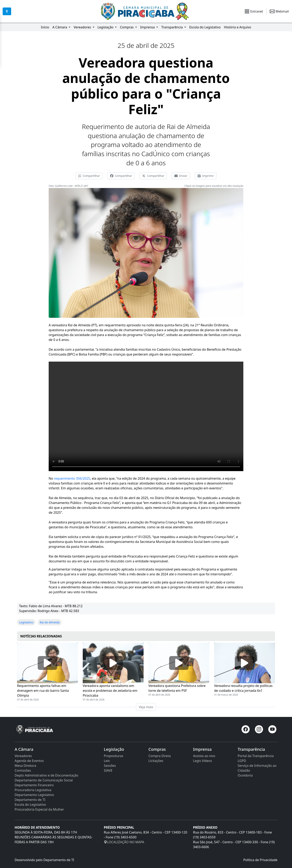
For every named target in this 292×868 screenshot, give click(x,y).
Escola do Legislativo (205, 27)
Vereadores (83, 27)
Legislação (106, 27)
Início (45, 27)
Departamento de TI (30, 800)
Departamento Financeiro (34, 785)
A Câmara (60, 27)
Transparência (172, 27)
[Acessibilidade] (7, 11)
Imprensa (148, 27)
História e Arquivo (237, 27)
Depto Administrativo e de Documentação (46, 775)
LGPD (242, 761)
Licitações (156, 761)
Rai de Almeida (50, 622)
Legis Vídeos (202, 761)
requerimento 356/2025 (72, 478)
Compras (127, 27)
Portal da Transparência (256, 756)
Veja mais (146, 707)
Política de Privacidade (260, 860)
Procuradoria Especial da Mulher (39, 809)
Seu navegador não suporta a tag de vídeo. (146, 416)
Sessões (110, 766)
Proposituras (114, 756)
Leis (107, 761)
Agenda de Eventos (29, 761)
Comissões (23, 770)
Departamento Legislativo (34, 795)
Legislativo (26, 622)
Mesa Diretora (25, 766)
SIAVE (108, 770)
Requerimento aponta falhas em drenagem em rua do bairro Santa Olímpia (43, 691)
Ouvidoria (245, 775)
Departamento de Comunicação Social (44, 780)
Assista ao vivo (204, 756)
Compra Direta (160, 756)
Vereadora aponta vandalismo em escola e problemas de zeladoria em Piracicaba (110, 691)
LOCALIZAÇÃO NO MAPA (124, 842)
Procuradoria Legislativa (33, 790)
